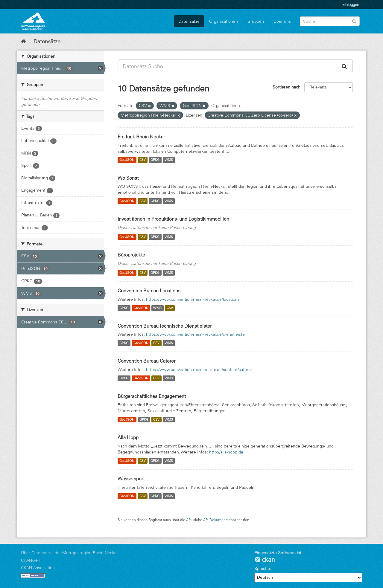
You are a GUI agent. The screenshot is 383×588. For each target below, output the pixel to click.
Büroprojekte (131, 255)
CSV (143, 160)
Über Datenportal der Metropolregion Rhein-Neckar (69, 553)
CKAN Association (38, 568)
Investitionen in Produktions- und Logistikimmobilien (173, 219)
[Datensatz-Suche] (330, 21)
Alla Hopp (128, 437)
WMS (169, 160)
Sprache (262, 569)
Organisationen (224, 21)
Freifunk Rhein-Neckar (141, 137)
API (189, 520)
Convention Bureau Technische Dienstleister (165, 326)
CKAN (265, 559)
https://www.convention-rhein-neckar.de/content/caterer (199, 369)
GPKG (155, 160)
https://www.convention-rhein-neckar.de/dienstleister (196, 334)
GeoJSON (127, 160)
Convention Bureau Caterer (146, 361)
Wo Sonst (128, 178)
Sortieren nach (287, 87)
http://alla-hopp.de (226, 452)
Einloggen (351, 4)
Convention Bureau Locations (149, 291)
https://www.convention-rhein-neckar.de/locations (193, 299)
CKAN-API (30, 560)
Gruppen (256, 21)
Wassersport (131, 479)
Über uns (282, 21)
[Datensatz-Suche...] (227, 66)
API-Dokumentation (219, 520)
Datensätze (189, 21)
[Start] (23, 42)
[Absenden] (354, 21)
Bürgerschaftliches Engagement (152, 396)
